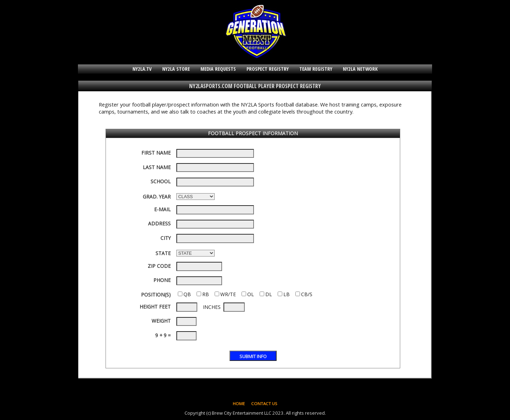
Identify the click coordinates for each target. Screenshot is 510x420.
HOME (239, 404)
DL (269, 294)
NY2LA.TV (142, 69)
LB (287, 294)
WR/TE (228, 294)
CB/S (307, 294)
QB (187, 294)
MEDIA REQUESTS (218, 69)
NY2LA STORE (176, 69)
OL (251, 294)
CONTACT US (264, 404)
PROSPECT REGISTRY (268, 69)
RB (206, 294)
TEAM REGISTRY (316, 69)
